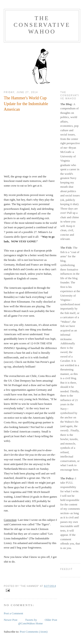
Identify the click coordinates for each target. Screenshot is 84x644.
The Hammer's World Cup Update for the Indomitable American (26, 104)
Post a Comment (13, 613)
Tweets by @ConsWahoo (28, 622)
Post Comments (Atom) (34, 632)
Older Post (51, 620)
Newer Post (11, 620)
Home (39, 623)
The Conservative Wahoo (42, 25)
